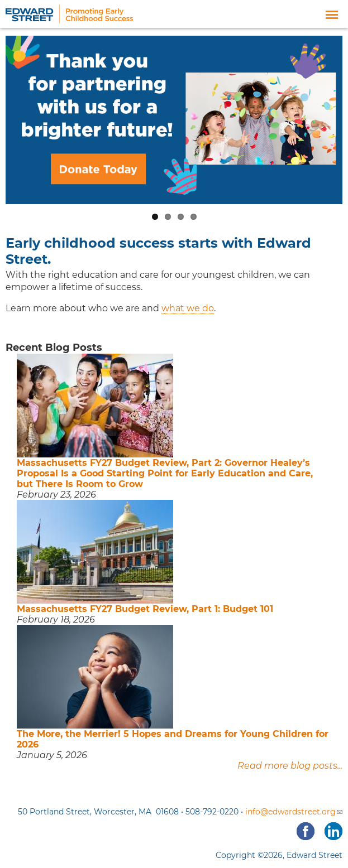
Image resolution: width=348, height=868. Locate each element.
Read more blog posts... (290, 766)
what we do (188, 308)
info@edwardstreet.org (294, 812)
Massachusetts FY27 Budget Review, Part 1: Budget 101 (145, 609)
